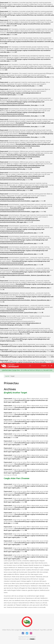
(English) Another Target (15, 393)
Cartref (7, 376)
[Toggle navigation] (30, 366)
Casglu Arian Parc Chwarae (17, 478)
